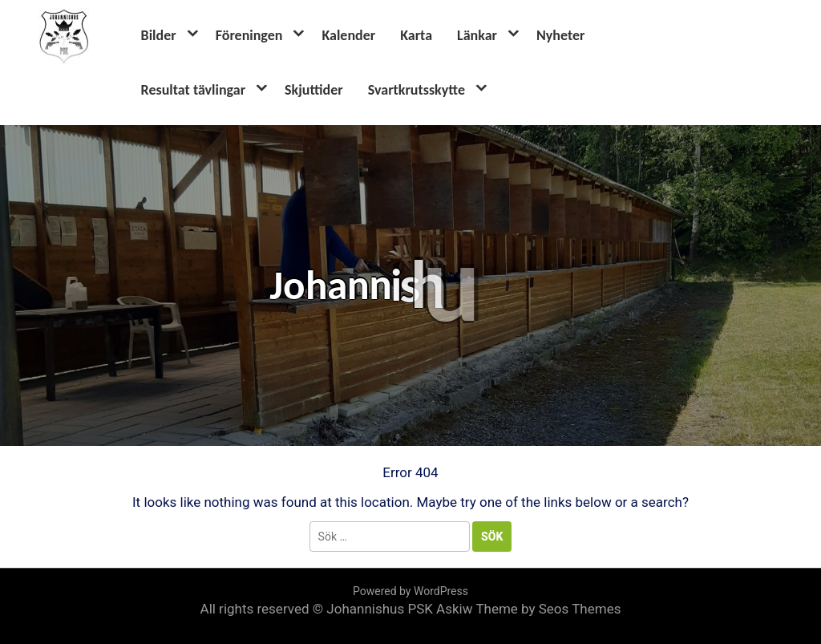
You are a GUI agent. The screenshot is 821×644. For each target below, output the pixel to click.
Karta (416, 35)
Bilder (159, 35)
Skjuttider (314, 90)
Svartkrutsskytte (417, 90)
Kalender (348, 35)
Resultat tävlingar (194, 90)
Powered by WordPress (410, 591)
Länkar (477, 35)
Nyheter (560, 35)
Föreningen (249, 35)
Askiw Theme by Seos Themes (528, 609)
